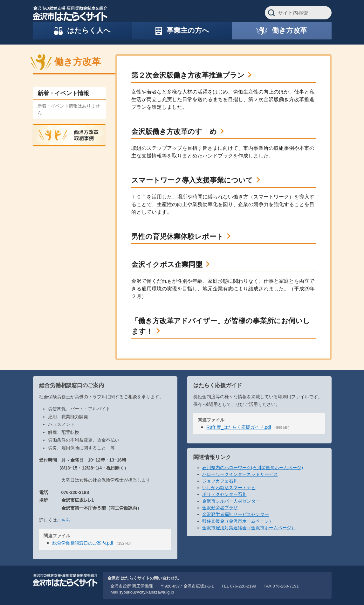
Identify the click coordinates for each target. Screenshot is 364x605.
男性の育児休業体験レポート (177, 236)
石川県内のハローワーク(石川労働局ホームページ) (253, 468)
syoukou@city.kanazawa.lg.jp (147, 592)
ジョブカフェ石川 (220, 481)
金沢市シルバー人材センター (231, 501)
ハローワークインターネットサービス (240, 474)
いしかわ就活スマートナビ (229, 488)
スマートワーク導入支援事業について (192, 180)
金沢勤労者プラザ (220, 508)
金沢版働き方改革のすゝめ (174, 132)
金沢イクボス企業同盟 (167, 264)
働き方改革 (78, 62)
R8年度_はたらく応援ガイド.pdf (239, 427)
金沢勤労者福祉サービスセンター (236, 514)
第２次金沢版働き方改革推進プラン (188, 75)
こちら (64, 520)
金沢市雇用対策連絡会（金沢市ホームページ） (249, 528)
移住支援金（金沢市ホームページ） (238, 521)
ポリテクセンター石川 (224, 494)
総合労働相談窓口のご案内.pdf (83, 543)
